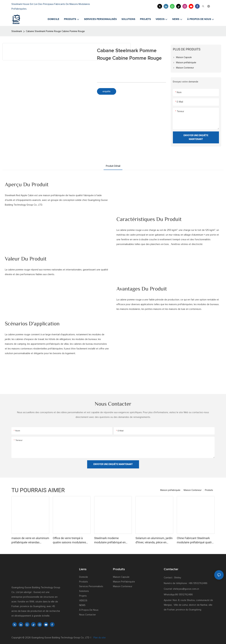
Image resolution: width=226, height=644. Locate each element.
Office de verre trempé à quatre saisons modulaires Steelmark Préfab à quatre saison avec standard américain (69, 540)
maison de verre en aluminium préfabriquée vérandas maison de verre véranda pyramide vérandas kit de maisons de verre (30, 540)
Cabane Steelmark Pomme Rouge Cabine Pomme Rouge (55, 31)
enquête (107, 91)
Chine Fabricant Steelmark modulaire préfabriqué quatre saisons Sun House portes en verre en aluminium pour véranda (195, 540)
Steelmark (17, 31)
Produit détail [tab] (113, 166)
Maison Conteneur (193, 490)
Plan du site (99, 638)
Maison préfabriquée (170, 490)
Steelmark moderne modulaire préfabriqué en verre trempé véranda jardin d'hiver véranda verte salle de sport (112, 540)
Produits (209, 490)
